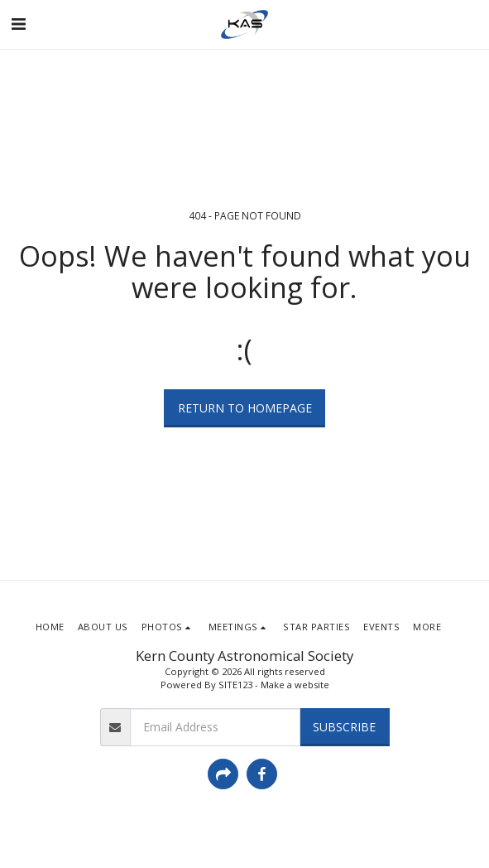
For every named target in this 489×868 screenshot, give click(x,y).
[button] (18, 24)
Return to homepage (245, 408)
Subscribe (344, 727)
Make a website (295, 685)
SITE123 (235, 685)
